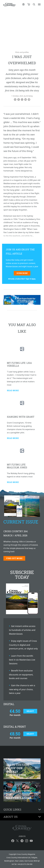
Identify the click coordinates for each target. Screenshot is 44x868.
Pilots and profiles (22, 52)
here (33, 279)
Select (30, 711)
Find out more (14, 558)
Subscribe (22, 273)
